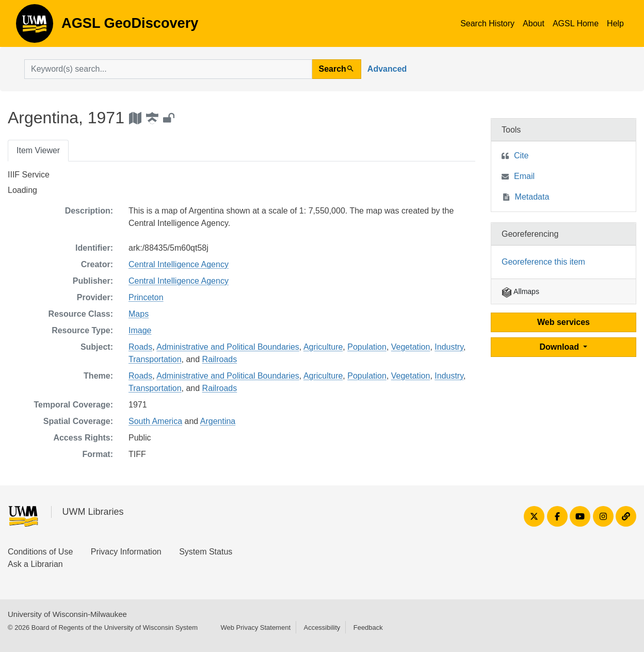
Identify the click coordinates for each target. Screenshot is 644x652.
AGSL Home (576, 23)
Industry (449, 347)
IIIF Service (29, 175)
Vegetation (411, 347)
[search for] (168, 69)
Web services (564, 322)
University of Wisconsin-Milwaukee (67, 614)
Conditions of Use (40, 552)
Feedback (368, 627)
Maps (139, 314)
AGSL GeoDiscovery (35, 27)
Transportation (155, 359)
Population (367, 347)
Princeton (146, 297)
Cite (521, 156)
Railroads (220, 359)
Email (524, 176)
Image (140, 330)
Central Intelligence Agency (179, 264)
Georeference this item (543, 262)
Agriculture (323, 347)
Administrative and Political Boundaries (228, 347)
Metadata (532, 197)
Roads (140, 347)
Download (561, 347)
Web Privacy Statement (255, 627)
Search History (487, 23)
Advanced (387, 69)
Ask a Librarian (35, 564)
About (534, 23)
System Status (206, 552)
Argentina (218, 421)
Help (615, 23)
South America (155, 421)
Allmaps (520, 291)
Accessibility (322, 627)
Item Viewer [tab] (38, 150)
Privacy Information (126, 552)
